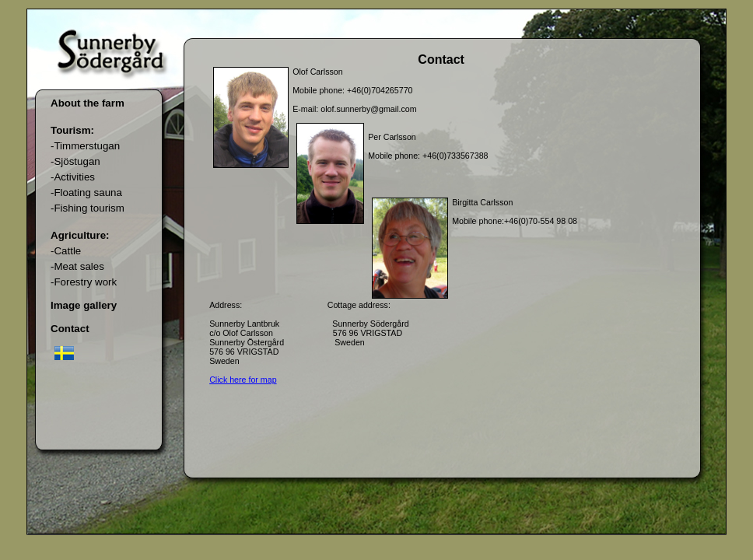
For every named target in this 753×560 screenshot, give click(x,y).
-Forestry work (84, 282)
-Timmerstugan (85, 146)
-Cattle (66, 251)
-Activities (73, 177)
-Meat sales (77, 266)
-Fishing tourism (88, 208)
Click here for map (243, 380)
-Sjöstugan (75, 161)
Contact (70, 329)
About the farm (88, 103)
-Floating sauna (86, 192)
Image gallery (84, 305)
